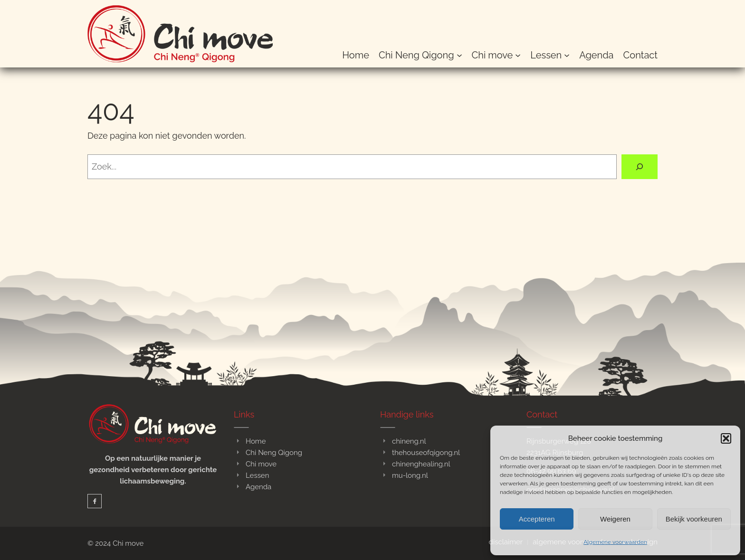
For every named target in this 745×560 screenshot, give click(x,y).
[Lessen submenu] (567, 55)
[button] (726, 438)
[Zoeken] (640, 167)
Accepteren (537, 519)
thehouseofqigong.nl (426, 453)
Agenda (258, 487)
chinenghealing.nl (421, 464)
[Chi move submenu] (518, 55)
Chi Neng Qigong (274, 453)
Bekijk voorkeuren (694, 519)
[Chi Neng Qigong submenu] (459, 55)
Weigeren (615, 519)
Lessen (257, 475)
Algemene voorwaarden (615, 542)
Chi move (261, 464)
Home (256, 441)
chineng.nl (409, 441)
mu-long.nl (410, 475)
